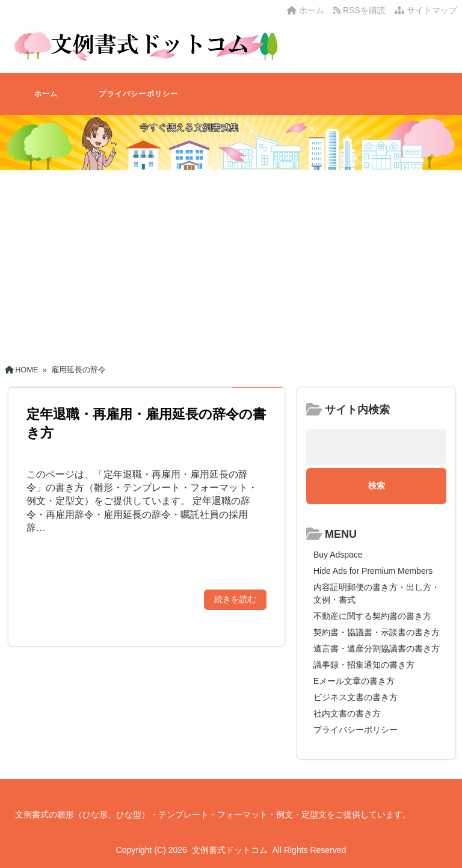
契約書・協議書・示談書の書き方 (377, 632)
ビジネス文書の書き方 (356, 697)
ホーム (306, 10)
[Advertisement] (231, 263)
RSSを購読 (362, 10)
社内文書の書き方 (347, 713)
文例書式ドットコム (230, 850)
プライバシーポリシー (138, 94)
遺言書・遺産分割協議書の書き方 (377, 648)
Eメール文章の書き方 (354, 681)
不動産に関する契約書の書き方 (372, 616)
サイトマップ (426, 10)
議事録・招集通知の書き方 (364, 665)
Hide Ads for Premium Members (373, 571)
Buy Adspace (338, 555)
